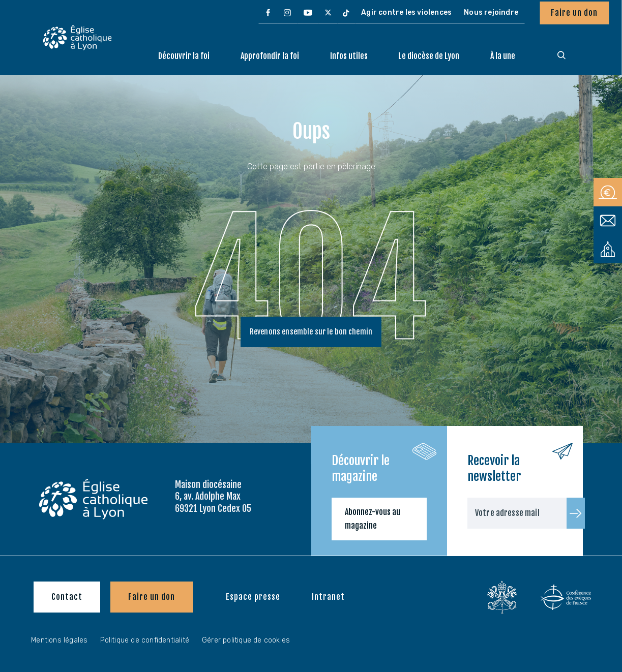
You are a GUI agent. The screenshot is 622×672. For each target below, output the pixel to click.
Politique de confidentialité (145, 640)
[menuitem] (268, 13)
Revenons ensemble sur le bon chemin (311, 333)
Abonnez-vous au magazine (373, 519)
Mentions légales (59, 640)
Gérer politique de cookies (246, 640)
